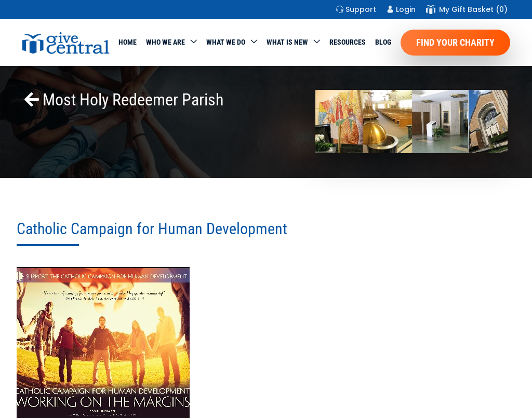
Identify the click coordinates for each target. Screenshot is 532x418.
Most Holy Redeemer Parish (124, 100)
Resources (348, 42)
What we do (226, 42)
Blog (383, 42)
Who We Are (165, 42)
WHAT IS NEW (287, 42)
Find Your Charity (455, 42)
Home (128, 42)
